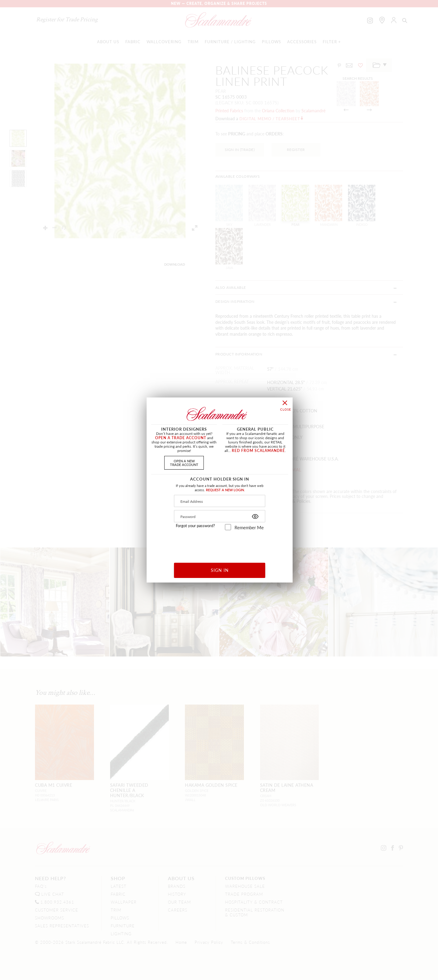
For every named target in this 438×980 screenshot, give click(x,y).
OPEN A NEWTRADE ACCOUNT (184, 462)
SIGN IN (220, 570)
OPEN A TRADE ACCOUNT (181, 438)
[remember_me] (228, 527)
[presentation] (220, 544)
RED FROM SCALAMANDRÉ (258, 451)
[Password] (220, 516)
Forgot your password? (195, 526)
